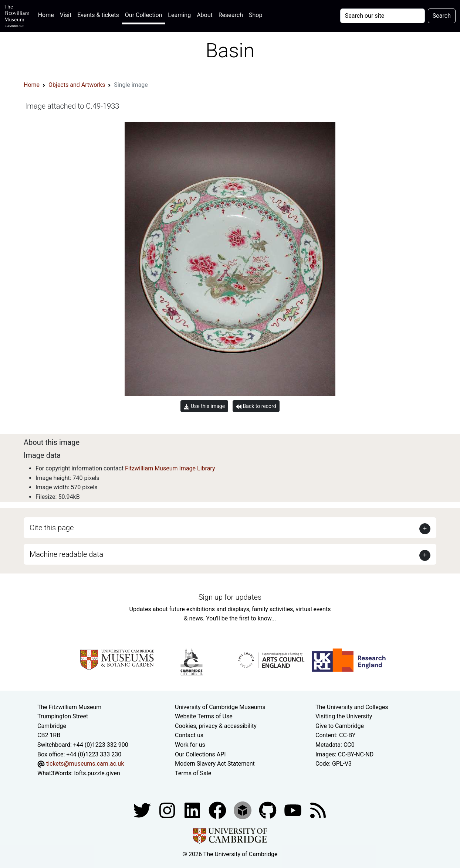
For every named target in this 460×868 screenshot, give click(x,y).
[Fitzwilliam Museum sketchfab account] (243, 810)
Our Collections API (200, 754)
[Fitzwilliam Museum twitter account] (143, 810)
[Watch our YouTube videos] (294, 810)
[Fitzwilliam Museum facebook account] (193, 810)
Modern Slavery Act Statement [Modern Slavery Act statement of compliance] (215, 764)
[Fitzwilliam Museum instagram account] (168, 810)
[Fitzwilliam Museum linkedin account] (218, 810)
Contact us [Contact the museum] (189, 735)
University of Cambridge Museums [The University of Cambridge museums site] (220, 707)
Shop (256, 15)
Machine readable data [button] (66, 554)
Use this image (204, 406)
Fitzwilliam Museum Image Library (170, 468)
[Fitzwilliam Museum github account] (268, 810)
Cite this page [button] (52, 528)
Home (48, 14)
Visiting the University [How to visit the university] (344, 716)
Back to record (256, 406)
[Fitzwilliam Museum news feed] (318, 810)
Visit (66, 15)
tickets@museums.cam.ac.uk (85, 764)
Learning (179, 15)
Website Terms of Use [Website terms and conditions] (204, 716)
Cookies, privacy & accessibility (216, 726)
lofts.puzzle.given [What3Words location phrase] (97, 773)
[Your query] (383, 16)
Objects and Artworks (77, 85)
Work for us (190, 745)
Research (231, 15)
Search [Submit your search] (442, 16)
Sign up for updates (230, 597)
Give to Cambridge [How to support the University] (340, 726)
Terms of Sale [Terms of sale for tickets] (193, 773)
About (205, 15)
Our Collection (143, 15)
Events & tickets (98, 15)
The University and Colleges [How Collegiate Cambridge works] (352, 707)
